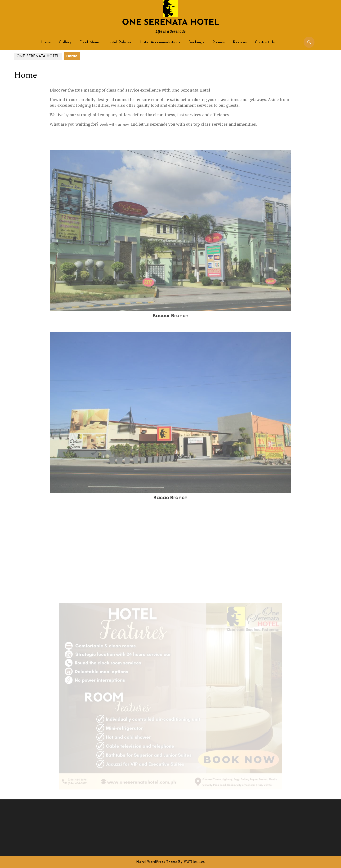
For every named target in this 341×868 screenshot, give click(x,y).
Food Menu (89, 42)
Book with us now (114, 125)
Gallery (65, 42)
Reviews (240, 42)
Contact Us (265, 42)
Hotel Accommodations (160, 42)
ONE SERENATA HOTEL (171, 23)
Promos (218, 42)
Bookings (196, 42)
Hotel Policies (119, 42)
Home (46, 42)
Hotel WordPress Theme (157, 862)
